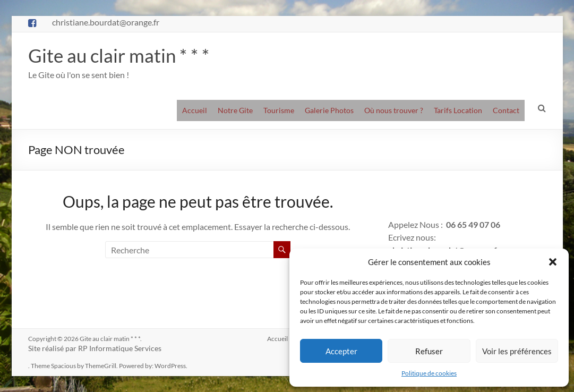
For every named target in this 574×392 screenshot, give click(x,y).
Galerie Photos (329, 110)
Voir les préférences (517, 351)
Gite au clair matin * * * (120, 55)
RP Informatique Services (120, 348)
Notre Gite (235, 110)
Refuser (429, 351)
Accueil (195, 110)
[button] (553, 262)
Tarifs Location (458, 110)
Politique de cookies (429, 373)
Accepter (341, 351)
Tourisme (279, 110)
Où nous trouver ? (394, 110)
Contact (506, 110)
